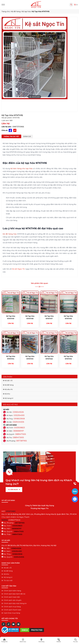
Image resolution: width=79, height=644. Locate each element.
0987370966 (18, 127)
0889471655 (21, 434)
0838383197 (19, 431)
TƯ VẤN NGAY (14, 490)
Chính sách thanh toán (11, 610)
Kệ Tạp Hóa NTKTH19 (11, 317)
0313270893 (11, 511)
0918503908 (19, 419)
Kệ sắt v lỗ (8, 381)
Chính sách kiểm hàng (11, 591)
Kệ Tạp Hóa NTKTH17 (49, 317)
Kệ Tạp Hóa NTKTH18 (30, 317)
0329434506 (18, 422)
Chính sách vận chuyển (12, 600)
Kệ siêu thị (8, 389)
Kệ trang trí (8, 398)
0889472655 (18, 437)
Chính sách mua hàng (11, 607)
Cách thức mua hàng (11, 613)
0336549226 (18, 412)
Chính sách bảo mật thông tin (14, 603)
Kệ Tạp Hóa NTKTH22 (49, 358)
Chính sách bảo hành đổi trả (13, 594)
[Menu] (3, 5)
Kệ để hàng (8, 385)
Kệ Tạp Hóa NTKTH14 (11, 358)
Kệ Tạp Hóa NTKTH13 (30, 358)
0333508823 (19, 428)
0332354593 (19, 415)
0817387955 (21, 441)
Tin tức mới (7, 580)
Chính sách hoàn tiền (11, 597)
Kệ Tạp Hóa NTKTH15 (68, 317)
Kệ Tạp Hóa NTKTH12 (68, 358)
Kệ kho (6, 394)
